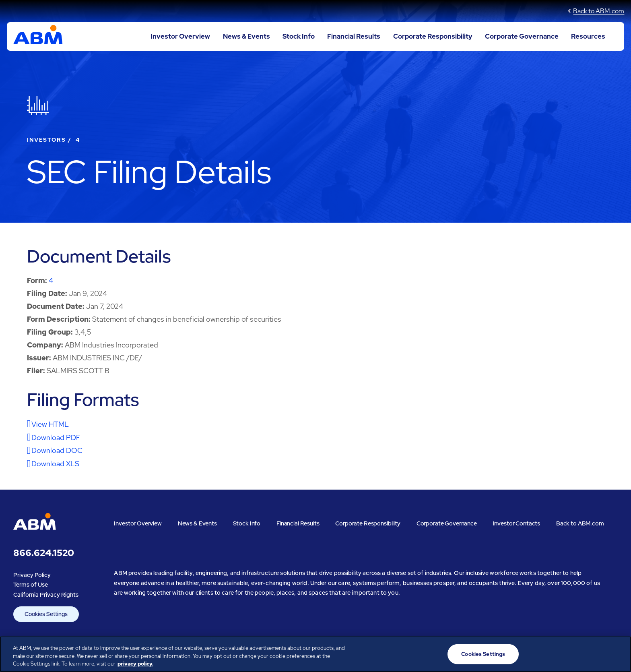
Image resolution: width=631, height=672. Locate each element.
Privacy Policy (32, 575)
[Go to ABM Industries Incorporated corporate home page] (38, 37)
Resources (588, 36)
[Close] (618, 653)
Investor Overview (180, 36)
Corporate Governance (522, 36)
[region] (315, 654)
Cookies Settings (46, 614)
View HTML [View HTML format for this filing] (50, 424)
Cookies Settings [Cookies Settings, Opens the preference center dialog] (483, 654)
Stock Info (299, 36)
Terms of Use (31, 584)
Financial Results (354, 36)
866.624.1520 (44, 553)
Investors (47, 140)
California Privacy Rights (46, 594)
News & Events (246, 36)
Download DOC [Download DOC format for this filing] (57, 450)
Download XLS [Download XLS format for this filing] (55, 464)
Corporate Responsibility (433, 36)
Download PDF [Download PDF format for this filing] (56, 437)
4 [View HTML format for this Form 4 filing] (51, 280)
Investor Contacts (517, 523)
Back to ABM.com (599, 11)
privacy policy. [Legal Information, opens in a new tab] (135, 664)
